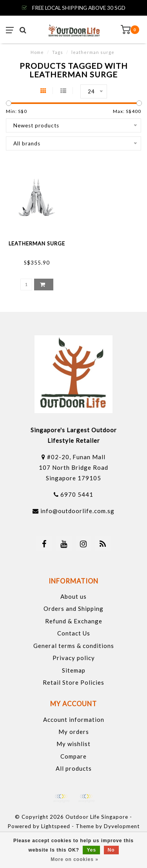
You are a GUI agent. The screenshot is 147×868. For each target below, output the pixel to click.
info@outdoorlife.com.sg (77, 511)
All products (74, 768)
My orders (74, 732)
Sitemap (74, 670)
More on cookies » (74, 859)
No (111, 850)
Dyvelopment (122, 826)
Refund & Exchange (74, 621)
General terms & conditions (74, 646)
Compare (73, 756)
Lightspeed (56, 826)
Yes (91, 850)
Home (37, 52)
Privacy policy (74, 658)
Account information (74, 719)
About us (73, 596)
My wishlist (73, 744)
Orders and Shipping (73, 608)
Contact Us (74, 633)
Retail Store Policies (73, 682)
